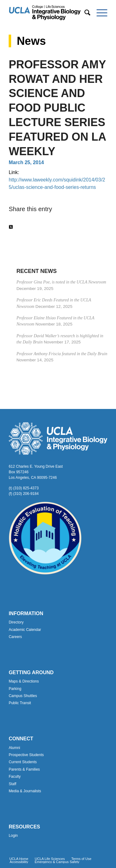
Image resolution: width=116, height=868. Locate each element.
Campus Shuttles (23, 696)
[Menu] (99, 13)
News (31, 41)
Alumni (14, 748)
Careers (15, 637)
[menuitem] (84, 13)
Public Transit (20, 703)
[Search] (84, 13)
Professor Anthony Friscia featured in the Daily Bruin (62, 354)
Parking (15, 689)
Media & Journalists (25, 791)
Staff (12, 784)
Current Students (23, 762)
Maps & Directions (24, 681)
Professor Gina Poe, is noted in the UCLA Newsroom (61, 282)
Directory (16, 622)
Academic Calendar (25, 630)
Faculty (15, 777)
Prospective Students (26, 755)
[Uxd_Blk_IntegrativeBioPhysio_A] (48, 13)
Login (13, 836)
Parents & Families (24, 769)
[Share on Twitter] (11, 227)
